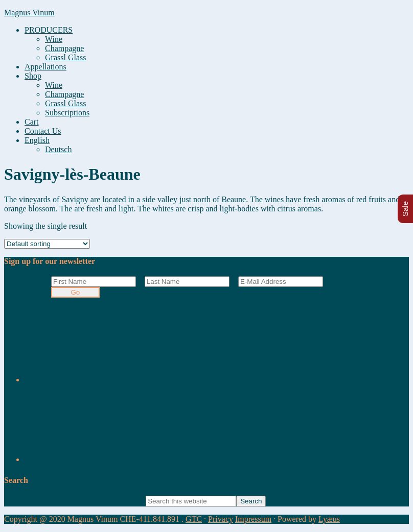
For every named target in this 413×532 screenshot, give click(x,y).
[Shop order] (47, 244)
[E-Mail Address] (281, 282)
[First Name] (94, 282)
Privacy (221, 519)
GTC (194, 519)
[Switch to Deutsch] (58, 149)
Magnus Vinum (29, 13)
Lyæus (329, 519)
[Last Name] (187, 282)
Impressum (253, 519)
